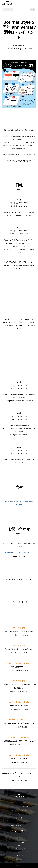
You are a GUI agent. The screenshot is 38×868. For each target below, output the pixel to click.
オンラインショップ (19, 849)
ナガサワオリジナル (19, 842)
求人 (19, 814)
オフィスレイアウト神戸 (19, 803)
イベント (19, 852)
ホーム (19, 839)
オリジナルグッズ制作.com (19, 806)
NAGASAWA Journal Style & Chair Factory (19, 553)
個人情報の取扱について (19, 825)
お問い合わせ (19, 859)
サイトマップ (19, 856)
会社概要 (19, 818)
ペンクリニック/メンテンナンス (19, 810)
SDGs (19, 822)
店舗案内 (19, 846)
